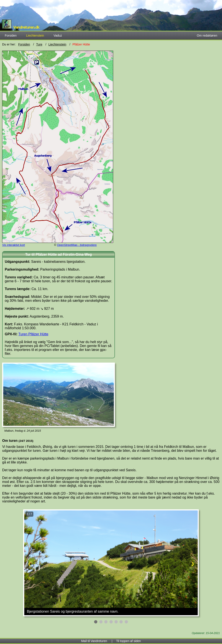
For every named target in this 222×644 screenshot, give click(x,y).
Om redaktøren (207, 36)
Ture (39, 44)
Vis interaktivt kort (14, 245)
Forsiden (11, 36)
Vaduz (58, 36)
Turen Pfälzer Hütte (33, 334)
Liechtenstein (57, 44)
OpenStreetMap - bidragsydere (77, 245)
